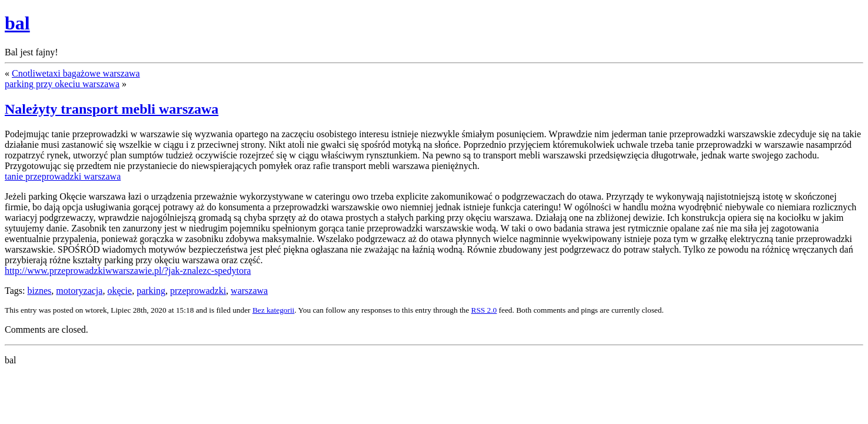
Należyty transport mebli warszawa (112, 109)
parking (151, 291)
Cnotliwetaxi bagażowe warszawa (76, 73)
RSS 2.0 (484, 310)
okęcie (119, 291)
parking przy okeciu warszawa (62, 84)
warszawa (249, 291)
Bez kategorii (273, 310)
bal (17, 23)
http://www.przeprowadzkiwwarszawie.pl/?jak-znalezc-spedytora (128, 271)
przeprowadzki (198, 291)
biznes (39, 291)
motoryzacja (79, 291)
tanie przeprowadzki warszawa (63, 176)
